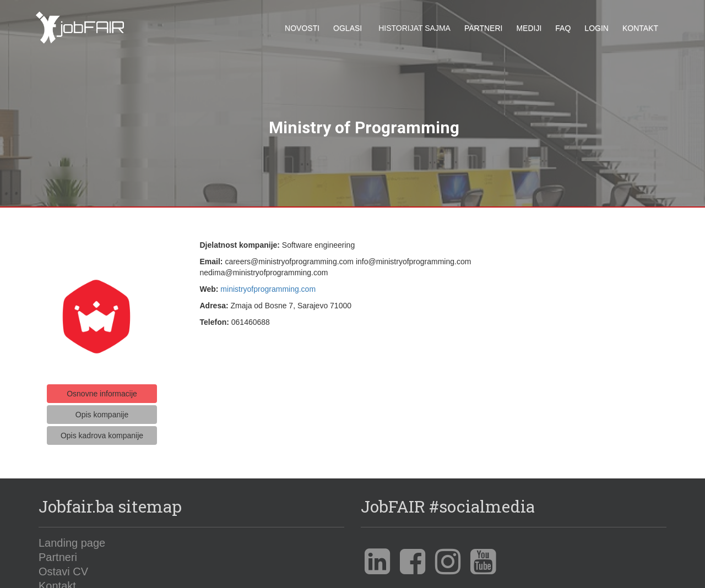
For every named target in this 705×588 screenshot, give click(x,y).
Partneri (484, 28)
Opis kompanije (102, 410)
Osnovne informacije (102, 389)
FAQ (563, 28)
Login (596, 28)
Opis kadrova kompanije (102, 431)
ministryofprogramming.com (268, 285)
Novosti (302, 28)
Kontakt (640, 28)
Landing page (72, 538)
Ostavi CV (63, 567)
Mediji (529, 28)
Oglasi (348, 28)
